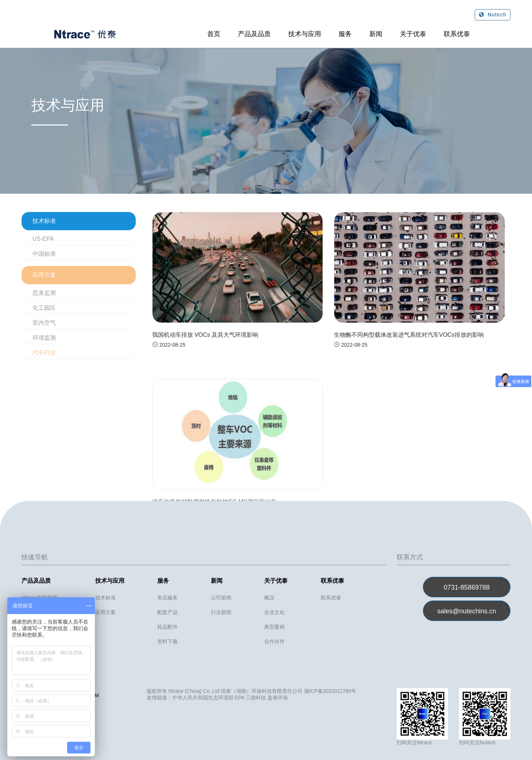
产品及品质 (254, 34)
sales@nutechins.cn (467, 611)
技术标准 (44, 221)
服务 (345, 34)
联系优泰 (457, 34)
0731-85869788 (467, 587)
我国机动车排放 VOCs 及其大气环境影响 (205, 335)
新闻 (376, 34)
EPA (239, 698)
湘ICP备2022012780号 (330, 691)
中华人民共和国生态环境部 (203, 698)
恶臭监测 (44, 293)
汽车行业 (44, 353)
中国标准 (44, 254)
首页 (214, 34)
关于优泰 (413, 34)
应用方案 (44, 275)
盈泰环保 (278, 698)
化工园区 (44, 308)
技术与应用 (305, 34)
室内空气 (44, 323)
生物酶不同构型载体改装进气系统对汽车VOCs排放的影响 (409, 335)
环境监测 (44, 338)
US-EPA (43, 239)
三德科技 (256, 698)
